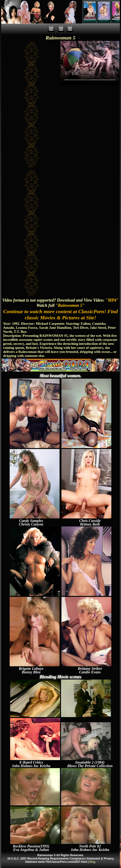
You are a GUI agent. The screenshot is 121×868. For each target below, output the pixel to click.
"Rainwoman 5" (70, 305)
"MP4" (112, 300)
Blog (92, 862)
